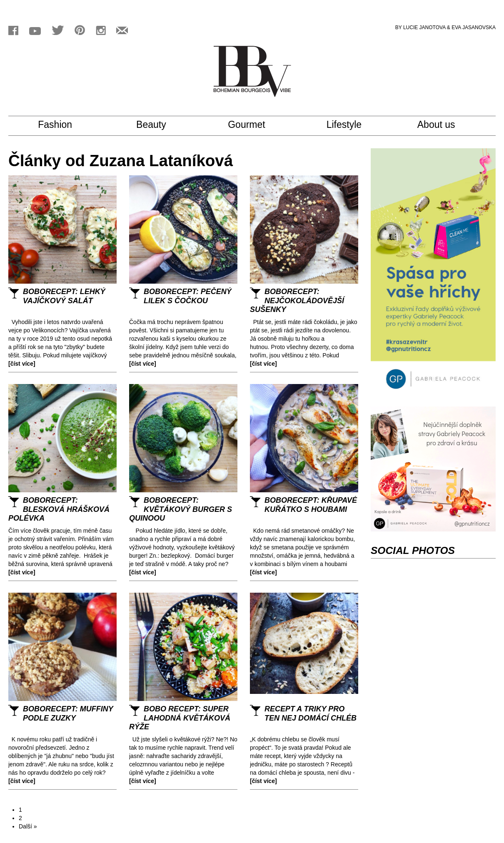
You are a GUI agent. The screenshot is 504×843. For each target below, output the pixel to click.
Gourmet (254, 125)
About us (444, 125)
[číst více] (22, 364)
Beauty (158, 125)
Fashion (65, 125)
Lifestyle (352, 125)
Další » (28, 826)
